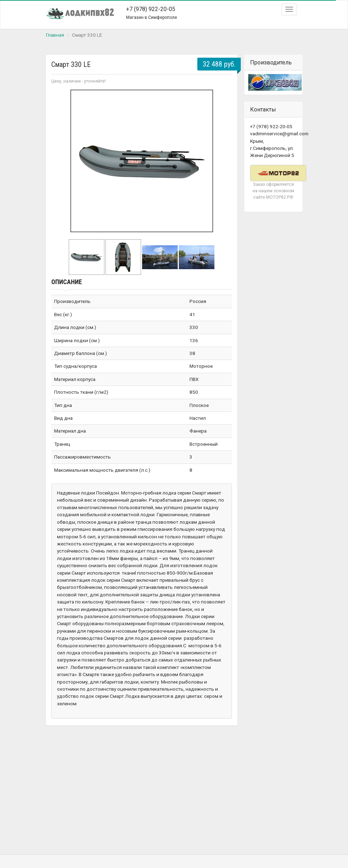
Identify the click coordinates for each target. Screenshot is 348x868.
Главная (55, 35)
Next (223, 161)
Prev (61, 161)
